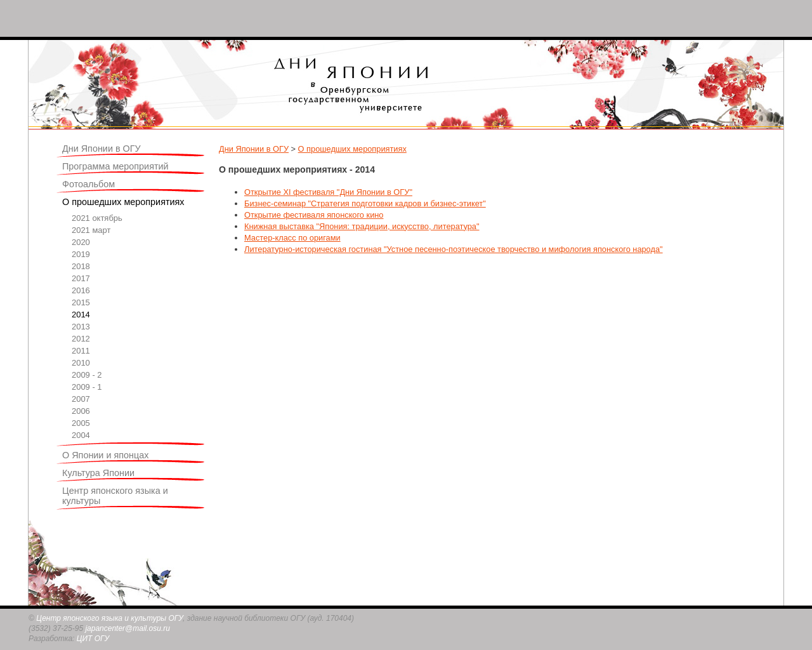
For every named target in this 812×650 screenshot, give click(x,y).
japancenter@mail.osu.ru (128, 628)
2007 (81, 399)
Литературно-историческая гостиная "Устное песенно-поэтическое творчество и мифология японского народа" (454, 249)
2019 (81, 254)
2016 (81, 290)
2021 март (91, 230)
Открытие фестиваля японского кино (314, 215)
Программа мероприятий (115, 166)
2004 (81, 435)
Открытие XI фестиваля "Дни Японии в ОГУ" (328, 192)
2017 (81, 278)
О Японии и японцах (105, 455)
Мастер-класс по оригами (292, 238)
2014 (81, 315)
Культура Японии (98, 473)
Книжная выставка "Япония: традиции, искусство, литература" (362, 226)
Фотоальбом (88, 184)
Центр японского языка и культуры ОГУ (109, 618)
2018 (81, 266)
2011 (81, 351)
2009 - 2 (87, 375)
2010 (81, 363)
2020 (81, 242)
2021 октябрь (97, 218)
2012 (81, 339)
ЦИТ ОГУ (93, 639)
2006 (81, 411)
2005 (81, 423)
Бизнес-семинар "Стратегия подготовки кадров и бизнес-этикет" (365, 203)
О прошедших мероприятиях (123, 202)
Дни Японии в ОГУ (101, 149)
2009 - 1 (87, 387)
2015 (81, 302)
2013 (81, 327)
